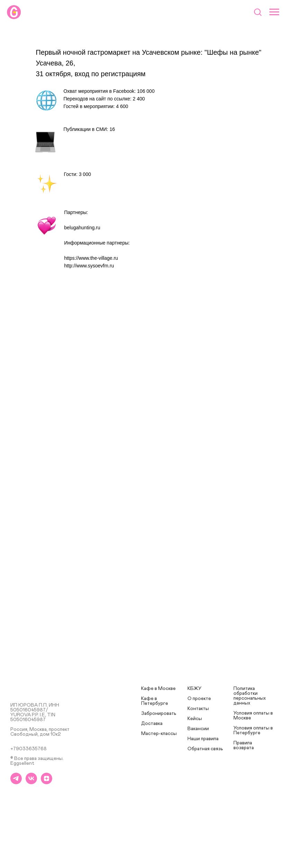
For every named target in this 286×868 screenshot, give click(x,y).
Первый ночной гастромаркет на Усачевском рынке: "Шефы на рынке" (149, 52)
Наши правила (203, 739)
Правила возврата (244, 745)
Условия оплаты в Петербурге (253, 730)
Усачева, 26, (56, 63)
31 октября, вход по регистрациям (91, 74)
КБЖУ (195, 689)
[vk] (31, 782)
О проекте (199, 699)
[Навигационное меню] (274, 12)
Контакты (198, 709)
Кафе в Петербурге (155, 701)
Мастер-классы (159, 734)
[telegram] (16, 782)
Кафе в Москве (158, 689)
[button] (258, 12)
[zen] (47, 782)
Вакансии (198, 729)
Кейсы (195, 719)
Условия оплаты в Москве (253, 716)
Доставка (152, 724)
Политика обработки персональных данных (250, 696)
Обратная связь (205, 749)
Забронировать (159, 714)
